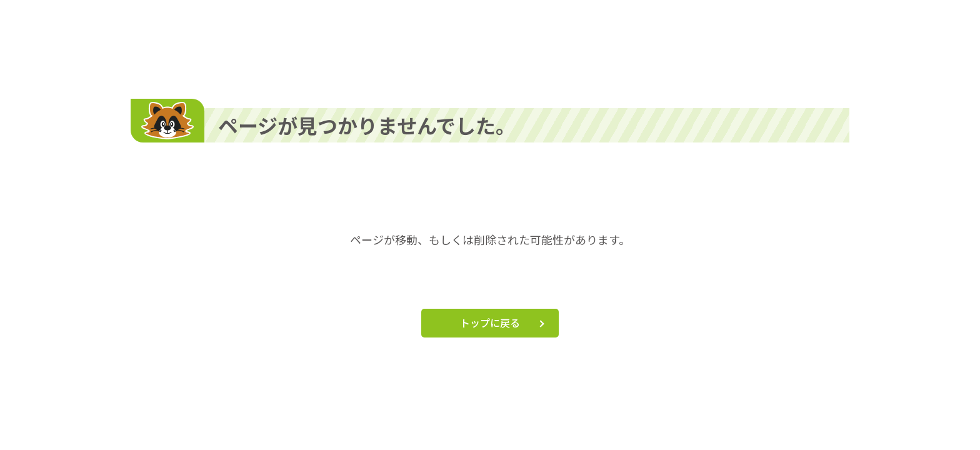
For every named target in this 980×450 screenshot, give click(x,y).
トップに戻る (490, 322)
